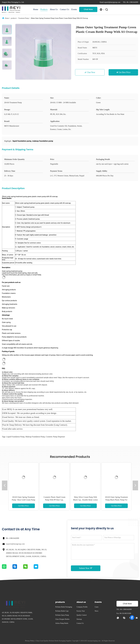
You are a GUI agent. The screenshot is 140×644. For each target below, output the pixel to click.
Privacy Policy (30, 641)
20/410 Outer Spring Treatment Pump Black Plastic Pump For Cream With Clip (116, 500)
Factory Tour (81, 611)
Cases (97, 607)
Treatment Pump (23, 18)
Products (44, 9)
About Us (54, 9)
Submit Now (86, 568)
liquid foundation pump (15, 437)
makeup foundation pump (35, 437)
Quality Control (82, 615)
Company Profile (82, 607)
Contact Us (65, 9)
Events (74, 9)
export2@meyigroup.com (15, 544)
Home (36, 9)
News (97, 611)
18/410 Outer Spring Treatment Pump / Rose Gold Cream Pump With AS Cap (23, 500)
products (14, 18)
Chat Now (88, 9)
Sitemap (79, 619)
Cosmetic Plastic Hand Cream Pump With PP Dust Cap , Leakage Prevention (54, 500)
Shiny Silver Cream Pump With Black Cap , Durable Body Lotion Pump (85, 500)
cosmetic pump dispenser (55, 437)
